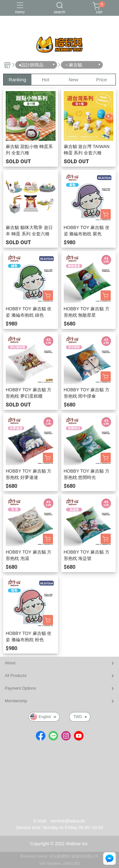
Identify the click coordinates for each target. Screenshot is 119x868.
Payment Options (20, 688)
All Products (16, 676)
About (10, 663)
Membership (16, 701)
